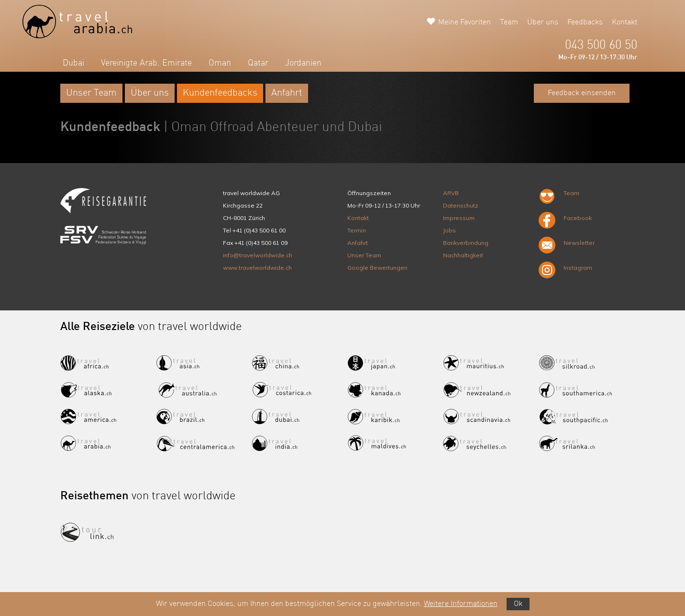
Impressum (459, 218)
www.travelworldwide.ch (257, 268)
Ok (518, 604)
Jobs (449, 230)
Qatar (258, 63)
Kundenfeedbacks (220, 93)
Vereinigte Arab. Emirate (146, 63)
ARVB (451, 193)
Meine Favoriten (464, 22)
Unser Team (91, 93)
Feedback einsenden (582, 93)
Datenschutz (461, 205)
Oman (220, 63)
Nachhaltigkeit (463, 255)
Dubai (73, 63)
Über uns (543, 22)
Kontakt (624, 22)
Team (509, 22)
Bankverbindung (466, 243)
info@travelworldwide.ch (258, 255)
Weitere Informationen (461, 604)
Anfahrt (287, 93)
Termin (357, 230)
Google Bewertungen (377, 268)
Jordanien (303, 63)
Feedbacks (585, 22)
